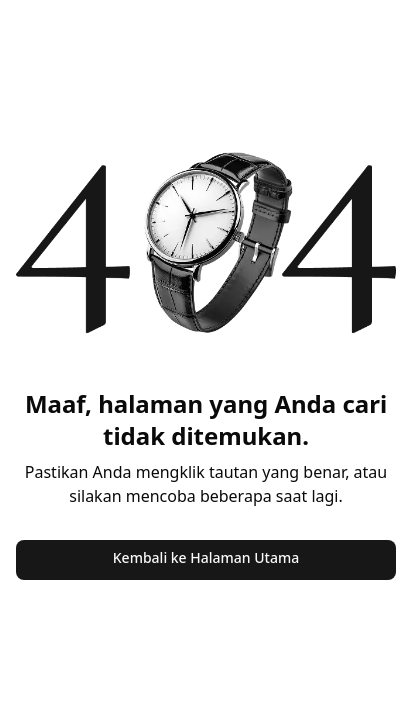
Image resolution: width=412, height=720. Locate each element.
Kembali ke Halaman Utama (206, 557)
